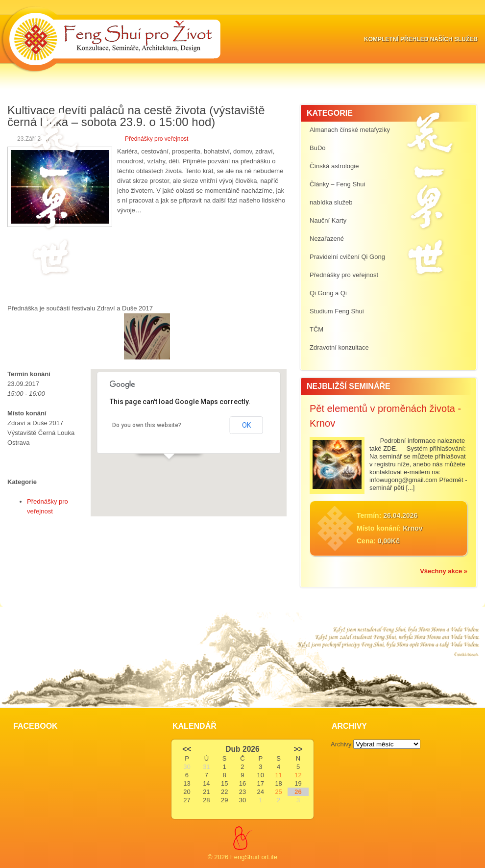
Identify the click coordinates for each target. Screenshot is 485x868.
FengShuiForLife (254, 857)
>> (298, 749)
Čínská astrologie (334, 166)
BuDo (318, 148)
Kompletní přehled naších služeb (421, 39)
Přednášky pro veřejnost (157, 139)
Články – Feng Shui (337, 184)
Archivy (341, 744)
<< (187, 749)
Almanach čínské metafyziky (350, 130)
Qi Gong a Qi (328, 293)
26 (298, 792)
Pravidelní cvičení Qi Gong (347, 257)
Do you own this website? (147, 425)
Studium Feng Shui (337, 311)
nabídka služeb (331, 202)
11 (278, 775)
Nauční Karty (328, 220)
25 (278, 792)
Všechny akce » (444, 571)
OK (246, 425)
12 (298, 775)
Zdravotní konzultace (339, 347)
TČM (316, 329)
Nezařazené (327, 239)
